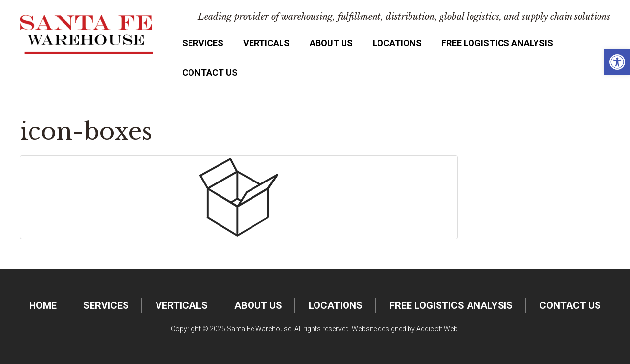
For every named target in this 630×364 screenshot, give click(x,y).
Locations (397, 43)
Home (43, 305)
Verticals (267, 43)
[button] (617, 62)
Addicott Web (437, 329)
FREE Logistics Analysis (497, 43)
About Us (331, 43)
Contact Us (210, 73)
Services (203, 43)
